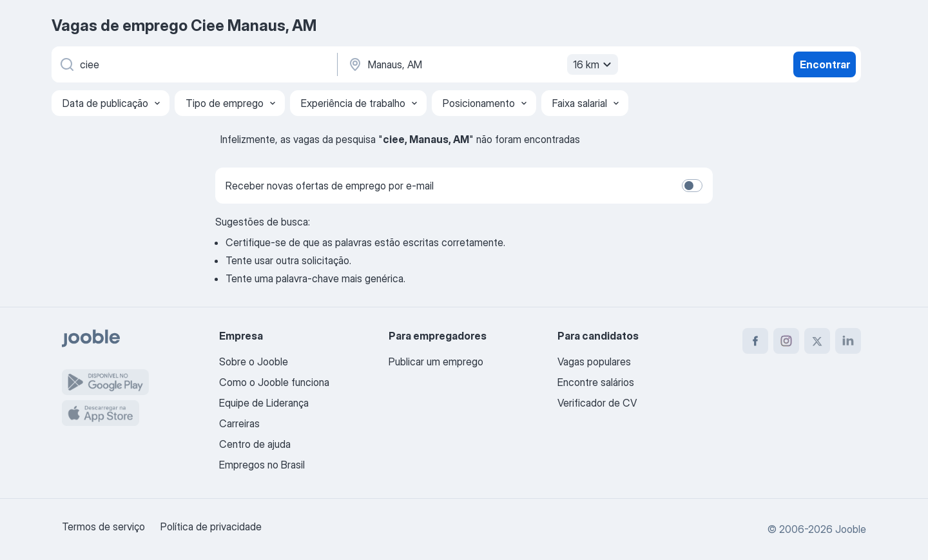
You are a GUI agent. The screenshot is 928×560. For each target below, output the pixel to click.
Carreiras (239, 423)
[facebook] (755, 341)
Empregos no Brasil (262, 465)
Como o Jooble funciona (274, 382)
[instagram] (786, 341)
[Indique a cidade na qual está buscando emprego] (481, 64)
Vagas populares (594, 362)
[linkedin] (848, 341)
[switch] (692, 186)
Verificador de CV (597, 403)
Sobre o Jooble (254, 362)
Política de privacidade (211, 526)
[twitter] (817, 341)
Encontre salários (596, 382)
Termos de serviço (103, 526)
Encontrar (825, 64)
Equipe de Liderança (264, 403)
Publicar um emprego (436, 362)
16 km (594, 64)
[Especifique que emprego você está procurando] (193, 64)
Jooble (851, 529)
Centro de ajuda (255, 444)
